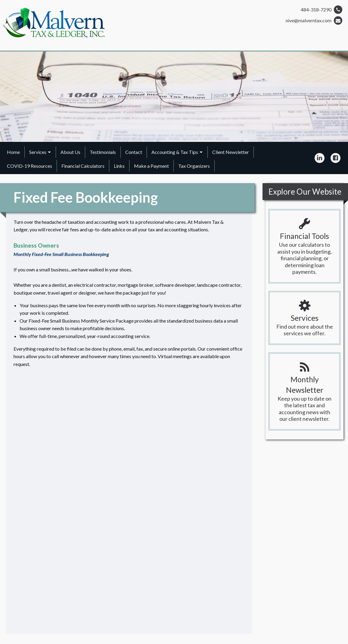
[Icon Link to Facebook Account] (336, 158)
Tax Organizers (194, 166)
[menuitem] (14, 152)
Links (119, 166)
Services (38, 152)
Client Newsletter (231, 152)
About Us (70, 152)
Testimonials (103, 152)
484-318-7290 (322, 10)
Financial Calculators (83, 166)
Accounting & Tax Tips (175, 152)
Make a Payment (151, 166)
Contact (134, 152)
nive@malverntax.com (314, 20)
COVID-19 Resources (30, 166)
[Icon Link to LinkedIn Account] (320, 158)
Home (13, 152)
